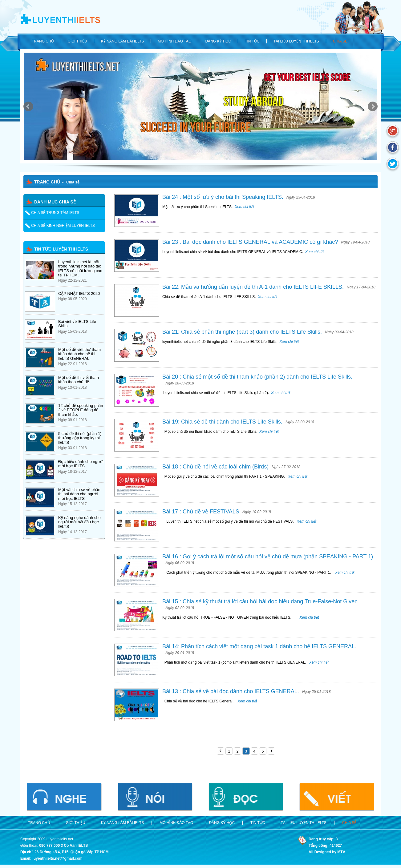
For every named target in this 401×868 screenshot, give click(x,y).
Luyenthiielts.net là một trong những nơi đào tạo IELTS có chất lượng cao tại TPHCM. (80, 268)
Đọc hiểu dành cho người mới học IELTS (81, 464)
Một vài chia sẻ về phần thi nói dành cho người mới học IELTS (79, 494)
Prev (28, 106)
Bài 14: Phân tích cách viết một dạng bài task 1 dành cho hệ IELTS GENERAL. (259, 646)
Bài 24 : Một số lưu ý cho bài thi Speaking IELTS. (223, 197)
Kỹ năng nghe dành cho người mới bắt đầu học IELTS (79, 522)
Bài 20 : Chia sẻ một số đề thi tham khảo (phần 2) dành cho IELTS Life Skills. (257, 377)
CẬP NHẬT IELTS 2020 (79, 293)
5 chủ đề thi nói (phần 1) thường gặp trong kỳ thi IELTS (80, 438)
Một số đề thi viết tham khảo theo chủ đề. (79, 380)
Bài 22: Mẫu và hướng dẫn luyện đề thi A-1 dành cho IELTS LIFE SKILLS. (253, 287)
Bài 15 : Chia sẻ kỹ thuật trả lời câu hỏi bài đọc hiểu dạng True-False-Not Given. (261, 601)
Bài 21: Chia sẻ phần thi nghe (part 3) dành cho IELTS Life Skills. (242, 332)
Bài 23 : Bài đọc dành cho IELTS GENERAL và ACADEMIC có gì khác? (250, 242)
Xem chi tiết (244, 207)
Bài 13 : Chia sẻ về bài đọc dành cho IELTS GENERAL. (231, 691)
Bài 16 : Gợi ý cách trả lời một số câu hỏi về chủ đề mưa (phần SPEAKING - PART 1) (268, 557)
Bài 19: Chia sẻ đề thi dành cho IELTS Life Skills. (222, 422)
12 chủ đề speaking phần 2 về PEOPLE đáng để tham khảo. (81, 410)
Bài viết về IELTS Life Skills (77, 324)
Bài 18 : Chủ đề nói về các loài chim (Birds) (215, 467)
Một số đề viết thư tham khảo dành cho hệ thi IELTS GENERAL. (79, 354)
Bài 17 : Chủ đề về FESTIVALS (201, 512)
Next (373, 106)
